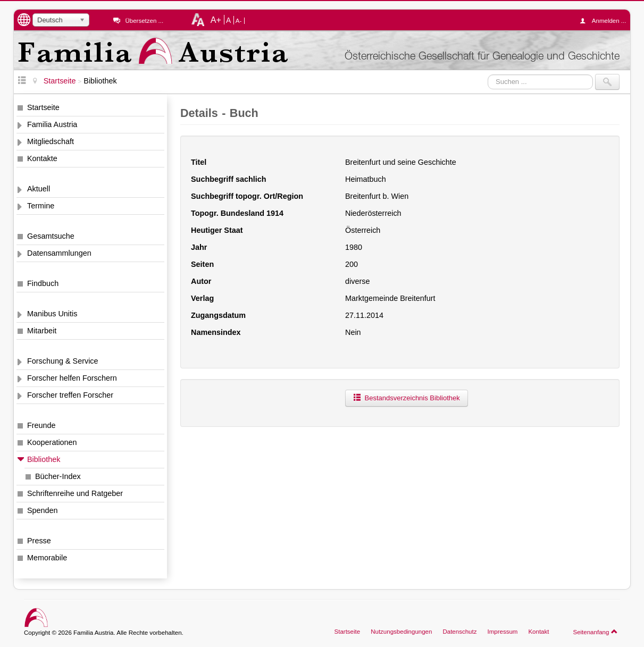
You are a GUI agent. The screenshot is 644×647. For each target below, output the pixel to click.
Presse (39, 541)
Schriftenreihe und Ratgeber (75, 493)
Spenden (43, 510)
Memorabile (47, 558)
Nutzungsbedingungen (401, 632)
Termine (41, 206)
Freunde (41, 425)
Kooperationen (52, 442)
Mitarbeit (42, 331)
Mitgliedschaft (51, 141)
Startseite (43, 107)
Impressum (502, 632)
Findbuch (43, 283)
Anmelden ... (606, 21)
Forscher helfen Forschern (72, 378)
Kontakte (42, 158)
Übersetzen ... (144, 21)
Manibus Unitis (52, 314)
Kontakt (538, 632)
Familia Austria (52, 124)
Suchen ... (488, 74)
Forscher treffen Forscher (70, 395)
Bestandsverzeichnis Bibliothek (407, 398)
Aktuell (39, 189)
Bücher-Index (58, 476)
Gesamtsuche (51, 236)
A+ (216, 20)
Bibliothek (44, 459)
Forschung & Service (63, 361)
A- (239, 21)
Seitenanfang (595, 632)
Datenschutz (459, 632)
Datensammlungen (59, 253)
